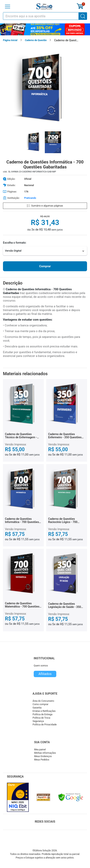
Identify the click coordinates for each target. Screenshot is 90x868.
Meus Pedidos (42, 760)
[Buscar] (83, 16)
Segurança (38, 721)
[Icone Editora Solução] (44, 6)
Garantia (37, 708)
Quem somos (41, 666)
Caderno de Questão (36, 40)
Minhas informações (45, 753)
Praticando (30, 198)
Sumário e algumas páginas (45, 206)
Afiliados (45, 674)
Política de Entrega (42, 714)
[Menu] (8, 7)
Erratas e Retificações (44, 711)
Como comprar (40, 704)
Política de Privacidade (45, 725)
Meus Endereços (43, 756)
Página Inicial (10, 40)
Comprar (45, 266)
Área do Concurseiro (43, 701)
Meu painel (40, 750)
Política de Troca (41, 718)
